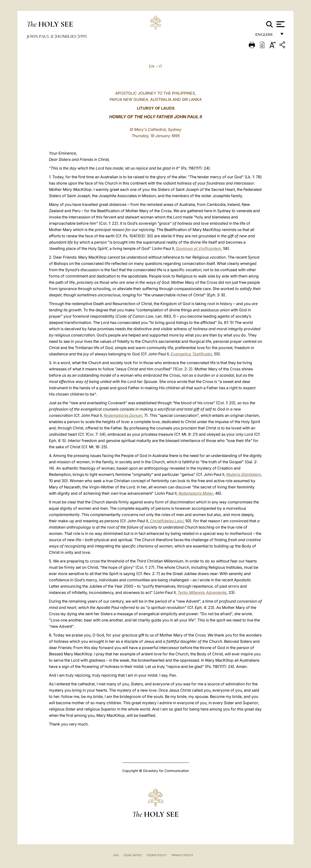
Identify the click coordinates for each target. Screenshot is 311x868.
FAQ (116, 855)
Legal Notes (133, 855)
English (266, 36)
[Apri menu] (280, 24)
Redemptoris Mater (196, 493)
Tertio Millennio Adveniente (202, 592)
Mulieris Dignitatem (244, 474)
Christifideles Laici (167, 521)
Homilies (67, 36)
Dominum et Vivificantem (198, 248)
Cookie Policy (157, 855)
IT (161, 66)
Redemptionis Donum (123, 415)
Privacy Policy (182, 855)
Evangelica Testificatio (191, 354)
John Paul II (41, 36)
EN (152, 66)
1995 (83, 36)
